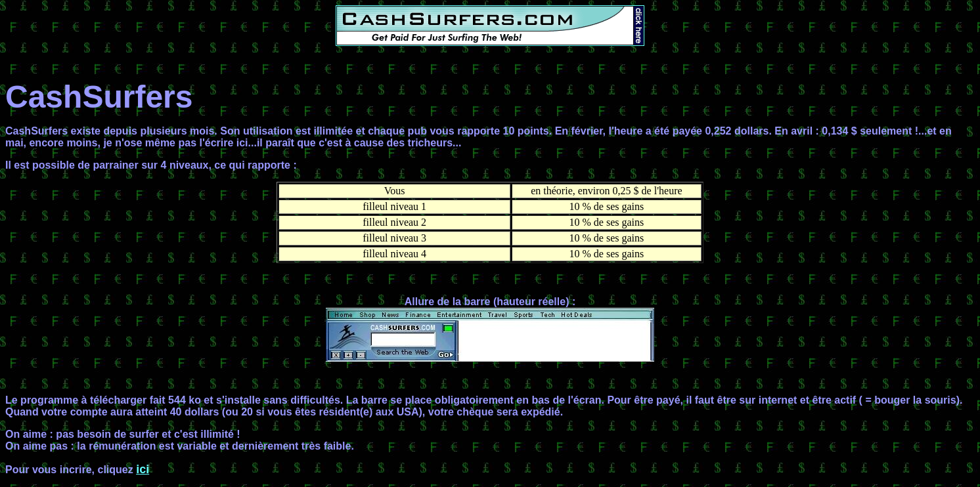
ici (143, 469)
